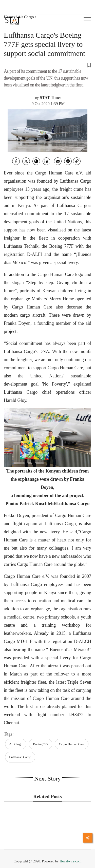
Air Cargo (26, 17)
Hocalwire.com (70, 861)
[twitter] (26, 161)
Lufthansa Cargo (20, 757)
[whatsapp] (36, 161)
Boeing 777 (41, 744)
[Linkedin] (46, 161)
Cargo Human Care (72, 744)
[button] (48, 65)
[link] (77, 161)
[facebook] (16, 161)
